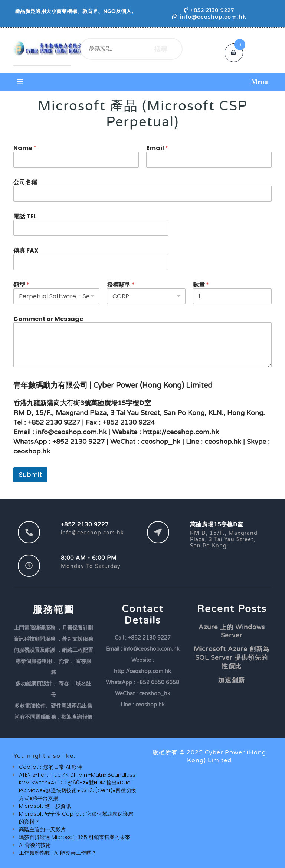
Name (25, 148)
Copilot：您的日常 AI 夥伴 (50, 767)
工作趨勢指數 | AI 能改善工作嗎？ (58, 853)
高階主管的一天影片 (42, 829)
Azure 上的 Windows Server (232, 631)
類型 (21, 285)
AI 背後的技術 (35, 845)
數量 (201, 285)
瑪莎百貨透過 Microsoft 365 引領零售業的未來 (75, 837)
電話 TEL (25, 216)
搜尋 (161, 49)
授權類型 (121, 285)
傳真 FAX (26, 251)
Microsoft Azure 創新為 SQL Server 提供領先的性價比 (232, 658)
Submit (30, 475)
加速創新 (232, 680)
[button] (142, 82)
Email (157, 148)
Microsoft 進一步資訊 (45, 806)
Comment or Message (48, 319)
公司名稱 (25, 182)
